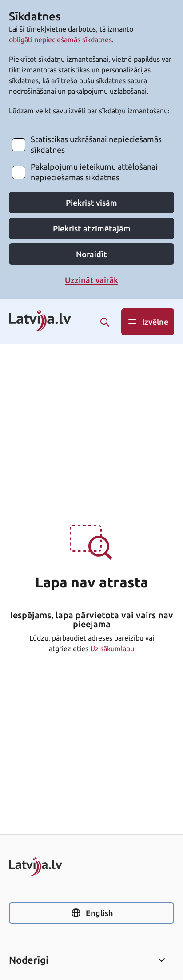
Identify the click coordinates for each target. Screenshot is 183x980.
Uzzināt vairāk (91, 280)
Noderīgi (88, 960)
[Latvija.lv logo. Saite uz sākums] (40, 322)
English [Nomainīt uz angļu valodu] (92, 913)
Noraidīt (91, 254)
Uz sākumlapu (112, 649)
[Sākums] (91, 866)
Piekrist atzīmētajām (92, 228)
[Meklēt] (105, 322)
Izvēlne (148, 322)
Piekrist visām (91, 203)
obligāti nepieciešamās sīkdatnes (60, 40)
